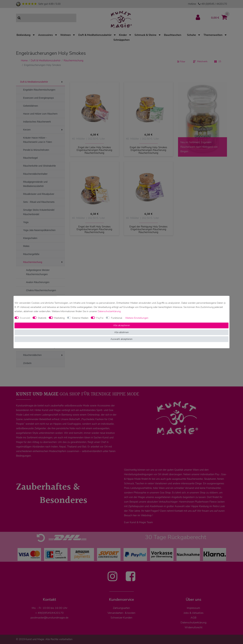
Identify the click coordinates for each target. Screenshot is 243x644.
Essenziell (25, 318)
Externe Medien (80, 318)
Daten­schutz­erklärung (109, 311)
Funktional (117, 318)
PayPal (100, 318)
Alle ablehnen (122, 332)
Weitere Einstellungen (137, 318)
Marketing (59, 318)
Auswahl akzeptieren (122, 339)
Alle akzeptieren (122, 326)
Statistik (42, 318)
